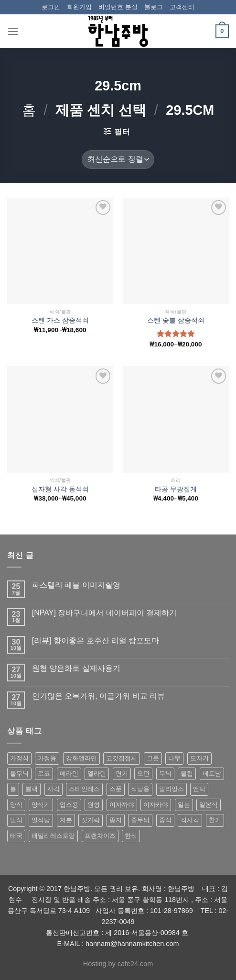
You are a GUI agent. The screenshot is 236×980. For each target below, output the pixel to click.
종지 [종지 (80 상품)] (116, 820)
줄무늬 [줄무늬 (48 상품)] (140, 820)
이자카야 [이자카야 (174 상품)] (156, 805)
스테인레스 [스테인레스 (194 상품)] (84, 789)
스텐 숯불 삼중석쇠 (176, 320)
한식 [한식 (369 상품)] (131, 836)
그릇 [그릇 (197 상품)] (153, 758)
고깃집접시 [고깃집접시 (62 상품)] (122, 758)
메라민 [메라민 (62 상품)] (69, 774)
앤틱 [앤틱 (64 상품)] (199, 789)
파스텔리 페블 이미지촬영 (76, 585)
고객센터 (182, 7)
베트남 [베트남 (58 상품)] (212, 774)
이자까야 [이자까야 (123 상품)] (122, 805)
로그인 (51, 7)
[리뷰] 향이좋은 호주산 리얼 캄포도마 (96, 640)
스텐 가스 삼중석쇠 (60, 320)
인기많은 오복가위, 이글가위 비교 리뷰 (98, 696)
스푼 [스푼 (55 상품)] (116, 789)
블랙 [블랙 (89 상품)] (32, 789)
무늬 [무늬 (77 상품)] (165, 774)
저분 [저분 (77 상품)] (66, 820)
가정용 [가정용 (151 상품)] (47, 758)
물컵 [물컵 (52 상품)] (187, 774)
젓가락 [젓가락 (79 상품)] (91, 820)
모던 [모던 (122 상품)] (143, 774)
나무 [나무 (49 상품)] (174, 758)
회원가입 (79, 7)
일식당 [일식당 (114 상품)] (41, 820)
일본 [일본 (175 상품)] (184, 805)
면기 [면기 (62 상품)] (122, 774)
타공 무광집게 (176, 489)
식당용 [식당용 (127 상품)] (140, 789)
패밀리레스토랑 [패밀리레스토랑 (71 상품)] (53, 836)
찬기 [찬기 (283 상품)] (215, 820)
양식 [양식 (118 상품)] (16, 805)
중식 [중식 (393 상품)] (165, 820)
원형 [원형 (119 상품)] (94, 805)
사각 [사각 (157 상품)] (54, 789)
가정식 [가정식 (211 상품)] (19, 758)
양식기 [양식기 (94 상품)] (41, 805)
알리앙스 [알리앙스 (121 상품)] (172, 789)
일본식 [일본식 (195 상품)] (209, 805)
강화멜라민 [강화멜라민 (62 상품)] (81, 758)
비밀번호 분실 (118, 7)
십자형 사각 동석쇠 (60, 489)
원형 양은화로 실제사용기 (76, 668)
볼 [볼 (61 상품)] (13, 789)
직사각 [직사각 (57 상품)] (190, 820)
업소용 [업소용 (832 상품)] (69, 805)
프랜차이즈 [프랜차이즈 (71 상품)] (100, 836)
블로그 (154, 7)
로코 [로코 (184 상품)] (44, 774)
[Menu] (13, 31)
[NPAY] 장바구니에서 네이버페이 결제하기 (104, 613)
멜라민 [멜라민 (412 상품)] (97, 774)
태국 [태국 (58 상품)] (16, 836)
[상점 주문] (118, 160)
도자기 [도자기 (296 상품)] (199, 758)
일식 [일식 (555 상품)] (16, 820)
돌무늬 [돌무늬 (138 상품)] (19, 774)
